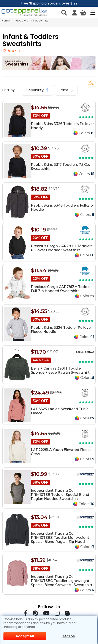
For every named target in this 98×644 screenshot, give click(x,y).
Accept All (25, 636)
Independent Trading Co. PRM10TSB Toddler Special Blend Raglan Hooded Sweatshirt (60, 495)
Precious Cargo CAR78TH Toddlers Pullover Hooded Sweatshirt (62, 248)
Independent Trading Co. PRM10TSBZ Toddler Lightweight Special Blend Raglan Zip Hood (60, 538)
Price (66, 90)
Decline (68, 636)
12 (5, 51)
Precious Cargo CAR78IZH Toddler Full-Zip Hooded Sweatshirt (61, 289)
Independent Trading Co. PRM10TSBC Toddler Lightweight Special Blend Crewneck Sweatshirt (62, 581)
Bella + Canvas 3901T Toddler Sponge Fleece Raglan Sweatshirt (60, 370)
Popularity (37, 90)
